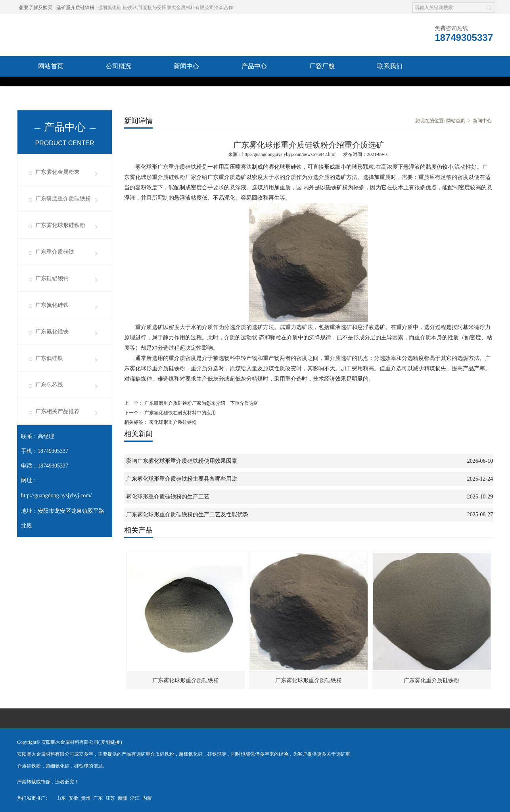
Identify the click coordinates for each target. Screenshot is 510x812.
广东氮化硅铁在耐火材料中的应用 (179, 413)
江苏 (110, 798)
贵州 (86, 798)
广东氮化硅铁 (52, 305)
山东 (61, 798)
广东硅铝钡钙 (52, 278)
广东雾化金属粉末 (58, 172)
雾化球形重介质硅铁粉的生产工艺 (168, 497)
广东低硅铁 (49, 358)
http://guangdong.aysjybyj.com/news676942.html (290, 154)
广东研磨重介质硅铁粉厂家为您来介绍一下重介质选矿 (201, 403)
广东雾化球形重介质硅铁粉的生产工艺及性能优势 (187, 515)
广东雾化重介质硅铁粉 (431, 680)
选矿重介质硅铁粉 (75, 8)
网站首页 (51, 66)
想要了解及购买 (36, 8)
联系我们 (390, 66)
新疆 (123, 798)
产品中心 (254, 66)
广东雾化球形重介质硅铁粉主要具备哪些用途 (182, 479)
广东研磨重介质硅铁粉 (63, 199)
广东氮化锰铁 (52, 332)
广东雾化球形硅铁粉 (60, 225)
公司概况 (119, 66)
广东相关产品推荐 (58, 411)
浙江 (135, 798)
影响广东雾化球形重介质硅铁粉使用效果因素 (182, 461)
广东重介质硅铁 (55, 252)
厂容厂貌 (322, 66)
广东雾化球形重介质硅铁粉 (186, 680)
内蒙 (147, 798)
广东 (98, 798)
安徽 (73, 798)
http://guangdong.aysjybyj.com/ (56, 495)
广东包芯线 (49, 385)
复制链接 (110, 742)
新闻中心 (186, 66)
